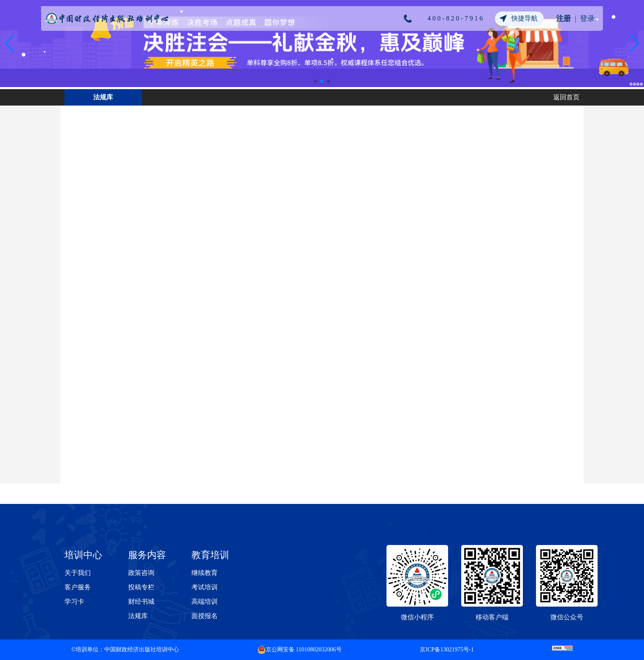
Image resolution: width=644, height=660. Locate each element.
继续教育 (205, 573)
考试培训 (205, 587)
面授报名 (205, 616)
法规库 (138, 616)
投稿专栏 (141, 587)
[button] (315, 81)
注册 (563, 18)
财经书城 (141, 601)
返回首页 (566, 97)
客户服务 (78, 587)
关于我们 (78, 573)
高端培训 (205, 601)
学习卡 (74, 601)
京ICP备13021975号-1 (447, 650)
